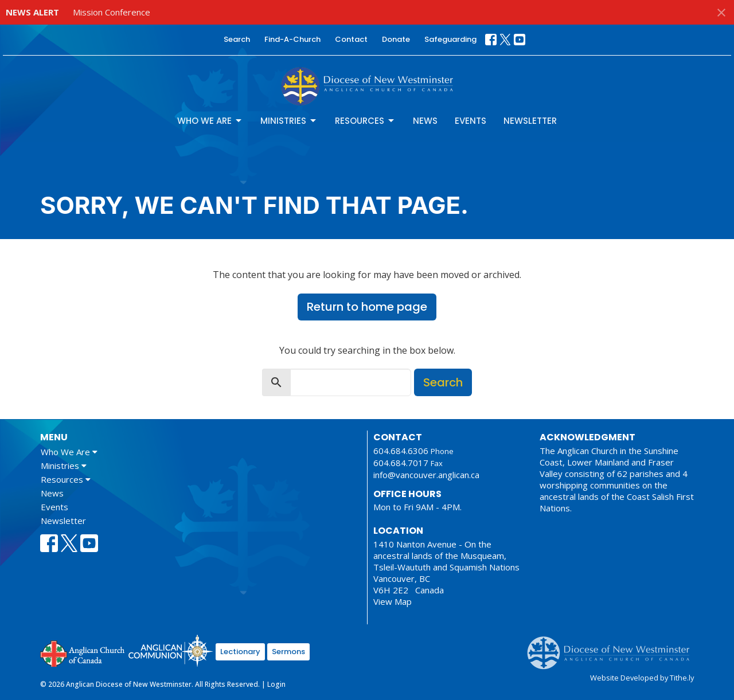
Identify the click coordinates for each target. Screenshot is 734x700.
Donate (396, 39)
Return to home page (367, 307)
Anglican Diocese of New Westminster (613, 647)
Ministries (289, 121)
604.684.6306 (401, 451)
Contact (351, 39)
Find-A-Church (292, 39)
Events (471, 121)
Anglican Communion (171, 650)
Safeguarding (450, 39)
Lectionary (240, 652)
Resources (365, 121)
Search (237, 39)
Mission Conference (112, 12)
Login (276, 684)
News (425, 121)
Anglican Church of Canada (83, 652)
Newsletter (530, 121)
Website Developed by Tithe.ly (642, 678)
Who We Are (210, 121)
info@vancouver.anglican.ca (426, 475)
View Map (393, 601)
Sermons (288, 652)
